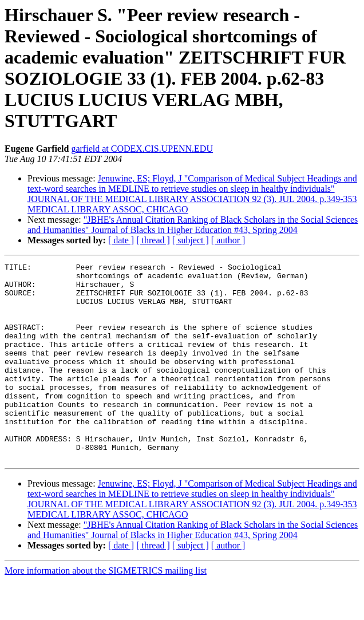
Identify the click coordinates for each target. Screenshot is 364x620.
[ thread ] (153, 240)
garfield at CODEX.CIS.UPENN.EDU (142, 149)
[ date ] (121, 240)
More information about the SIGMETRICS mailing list (106, 610)
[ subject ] (191, 240)
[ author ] (228, 240)
